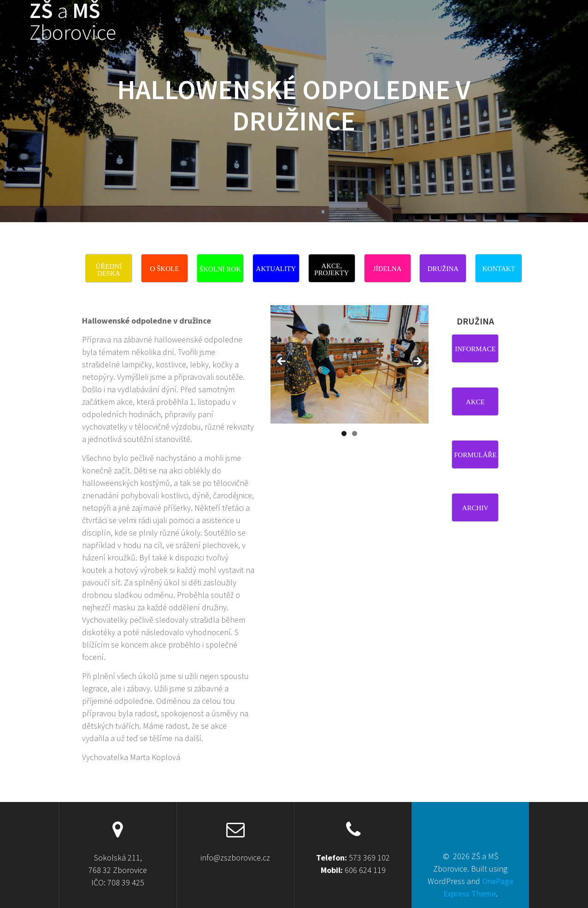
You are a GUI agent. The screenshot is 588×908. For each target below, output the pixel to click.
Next (417, 362)
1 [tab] (344, 433)
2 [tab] (355, 433)
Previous (282, 362)
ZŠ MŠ (73, 22)
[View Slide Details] (350, 364)
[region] (350, 374)
